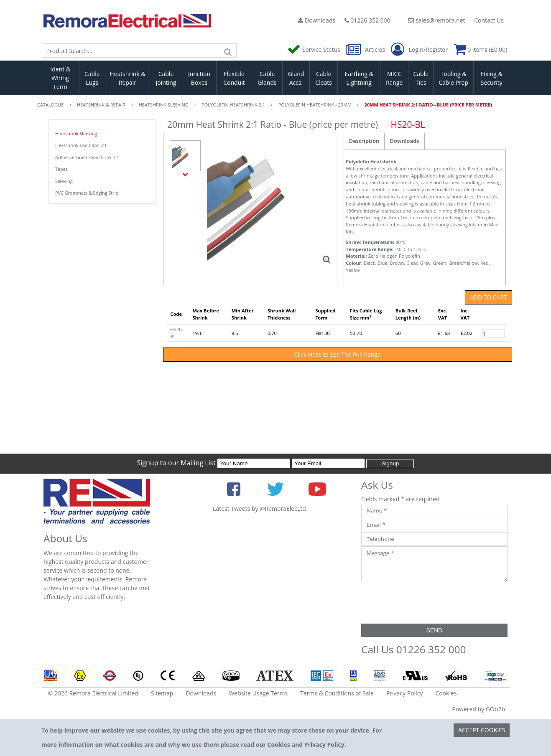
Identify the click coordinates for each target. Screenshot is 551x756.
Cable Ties (421, 78)
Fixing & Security (492, 78)
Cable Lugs (92, 78)
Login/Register (419, 50)
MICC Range (394, 78)
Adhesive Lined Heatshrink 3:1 (87, 157)
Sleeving (64, 181)
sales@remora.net (436, 20)
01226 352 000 (367, 20)
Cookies (446, 693)
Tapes (61, 169)
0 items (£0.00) (481, 49)
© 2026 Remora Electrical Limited (93, 693)
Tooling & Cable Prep (453, 78)
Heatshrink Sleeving (76, 133)
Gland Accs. (296, 78)
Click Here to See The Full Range (337, 354)
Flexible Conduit (234, 78)
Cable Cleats (324, 78)
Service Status (314, 49)
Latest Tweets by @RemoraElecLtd (259, 509)
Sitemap (162, 693)
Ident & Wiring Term (60, 78)
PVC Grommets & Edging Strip (87, 193)
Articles (366, 49)
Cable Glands (267, 78)
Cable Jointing (166, 78)
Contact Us (489, 20)
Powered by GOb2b (478, 709)
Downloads (316, 20)
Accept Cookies (482, 730)
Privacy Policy (404, 693)
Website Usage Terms (258, 693)
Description (364, 141)
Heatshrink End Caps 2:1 (81, 145)
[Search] (228, 51)
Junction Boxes (199, 78)
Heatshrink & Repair (127, 78)
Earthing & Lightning (359, 78)
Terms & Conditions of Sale (337, 693)
